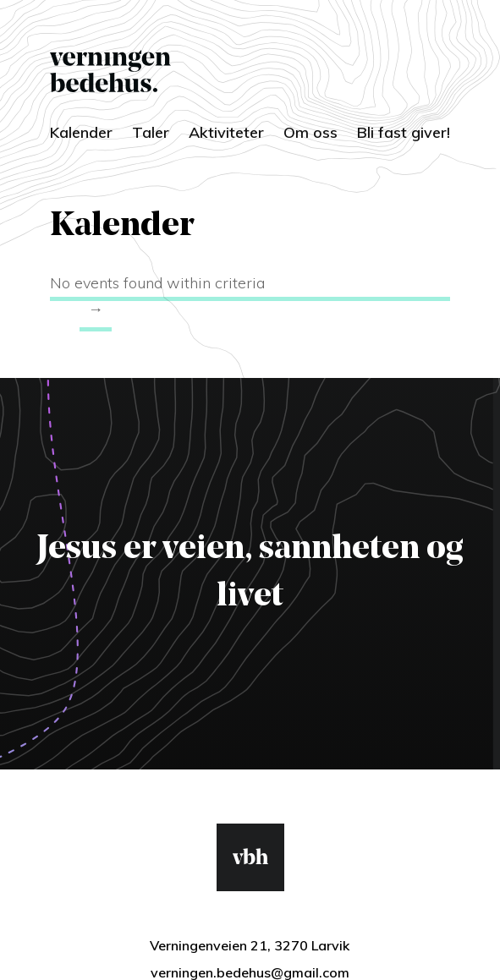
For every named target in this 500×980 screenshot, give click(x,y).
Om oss (310, 132)
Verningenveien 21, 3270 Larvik (250, 945)
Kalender (81, 132)
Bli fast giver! (404, 132)
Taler (151, 132)
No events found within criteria (157, 283)
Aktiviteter (226, 132)
